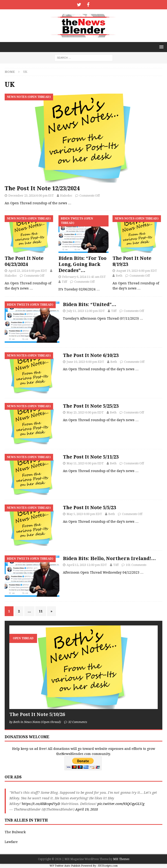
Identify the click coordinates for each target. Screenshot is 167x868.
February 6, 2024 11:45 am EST (84, 277)
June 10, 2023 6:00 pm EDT (85, 362)
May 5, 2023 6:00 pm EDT (84, 514)
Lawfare (11, 842)
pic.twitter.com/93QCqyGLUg (121, 804)
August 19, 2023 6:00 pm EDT (137, 271)
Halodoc (66, 196)
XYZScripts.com (108, 866)
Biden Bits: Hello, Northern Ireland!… (109, 558)
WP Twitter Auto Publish (65, 866)
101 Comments (136, 565)
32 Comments (78, 722)
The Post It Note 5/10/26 (37, 714)
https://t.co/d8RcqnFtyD (41, 804)
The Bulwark (15, 832)
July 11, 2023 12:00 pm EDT (86, 311)
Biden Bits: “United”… (90, 304)
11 (41, 611)
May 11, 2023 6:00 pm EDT (85, 463)
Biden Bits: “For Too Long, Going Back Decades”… (82, 264)
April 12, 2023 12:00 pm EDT (87, 565)
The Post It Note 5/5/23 (89, 508)
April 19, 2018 (87, 809)
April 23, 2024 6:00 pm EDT (28, 271)
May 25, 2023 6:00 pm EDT (85, 412)
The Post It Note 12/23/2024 (42, 188)
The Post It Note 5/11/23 (91, 457)
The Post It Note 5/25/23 (91, 406)
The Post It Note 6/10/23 (91, 355)
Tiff (64, 282)
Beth (119, 276)
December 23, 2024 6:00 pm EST (31, 196)
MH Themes (121, 859)
